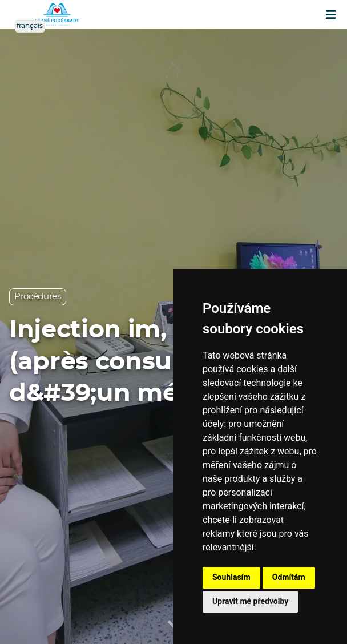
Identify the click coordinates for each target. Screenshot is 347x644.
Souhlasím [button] (231, 577)
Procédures (38, 297)
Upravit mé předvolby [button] (250, 601)
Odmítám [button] (289, 577)
